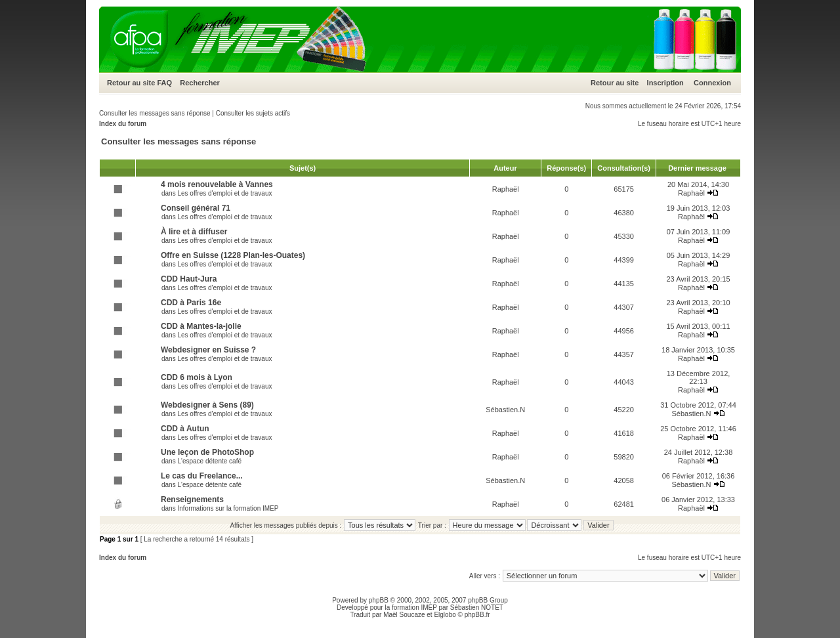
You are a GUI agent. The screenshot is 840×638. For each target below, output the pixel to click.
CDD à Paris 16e (191, 303)
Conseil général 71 (196, 208)
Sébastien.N (505, 410)
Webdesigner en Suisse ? (208, 350)
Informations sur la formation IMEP (228, 508)
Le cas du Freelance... (202, 476)
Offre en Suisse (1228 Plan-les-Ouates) (233, 255)
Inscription (665, 83)
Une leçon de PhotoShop (207, 452)
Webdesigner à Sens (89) (207, 405)
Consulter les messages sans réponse (155, 113)
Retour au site (131, 83)
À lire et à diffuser (194, 232)
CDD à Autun (185, 429)
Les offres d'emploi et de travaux (224, 193)
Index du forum (123, 124)
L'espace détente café (209, 461)
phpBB (379, 600)
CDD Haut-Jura (189, 279)
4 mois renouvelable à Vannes (217, 184)
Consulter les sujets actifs (253, 113)
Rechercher (200, 83)
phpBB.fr (477, 615)
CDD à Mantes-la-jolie (201, 326)
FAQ (164, 83)
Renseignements (192, 500)
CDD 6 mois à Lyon (197, 377)
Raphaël (506, 189)
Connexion (712, 83)
